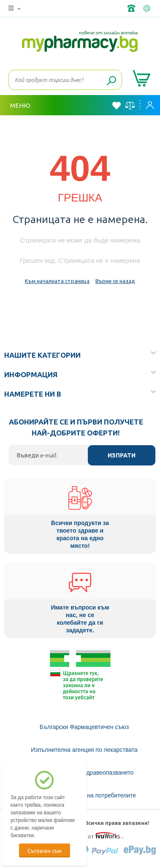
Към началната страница (57, 281)
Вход (150, 105)
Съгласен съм (45, 850)
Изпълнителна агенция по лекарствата (84, 750)
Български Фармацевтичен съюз (84, 727)
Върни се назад (115, 281)
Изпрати (122, 455)
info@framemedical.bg (148, 8)
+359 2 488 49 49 (132, 8)
